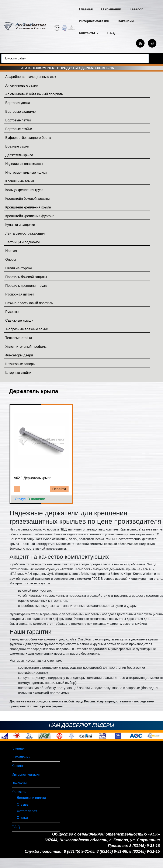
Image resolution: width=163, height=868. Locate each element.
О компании (111, 9)
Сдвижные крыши (19, 320)
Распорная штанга (20, 294)
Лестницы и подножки (22, 242)
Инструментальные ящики (26, 172)
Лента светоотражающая (25, 233)
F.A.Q (111, 33)
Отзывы (23, 804)
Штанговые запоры (20, 364)
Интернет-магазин (94, 21)
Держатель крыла (19, 155)
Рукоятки (12, 312)
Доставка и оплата (31, 798)
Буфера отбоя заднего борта (28, 138)
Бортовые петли (18, 120)
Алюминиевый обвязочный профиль (34, 94)
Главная (86, 9)
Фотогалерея (27, 811)
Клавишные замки (20, 181)
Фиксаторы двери (19, 355)
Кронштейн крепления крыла (28, 207)
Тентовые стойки (19, 338)
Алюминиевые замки (22, 85)
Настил (11, 251)
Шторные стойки (18, 373)
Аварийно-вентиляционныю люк (31, 77)
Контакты (89, 33)
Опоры (11, 260)
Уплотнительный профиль (26, 347)
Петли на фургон (19, 268)
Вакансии (126, 21)
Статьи (22, 818)
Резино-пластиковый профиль (29, 303)
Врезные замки (17, 146)
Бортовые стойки (19, 129)
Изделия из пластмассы (24, 164)
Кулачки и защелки (20, 225)
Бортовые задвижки (21, 112)
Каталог (136, 9)
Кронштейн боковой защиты (27, 199)
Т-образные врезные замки (27, 329)
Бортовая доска (18, 103)
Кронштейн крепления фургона (30, 216)
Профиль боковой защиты (26, 277)
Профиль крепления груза (26, 286)
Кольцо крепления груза (24, 190)
